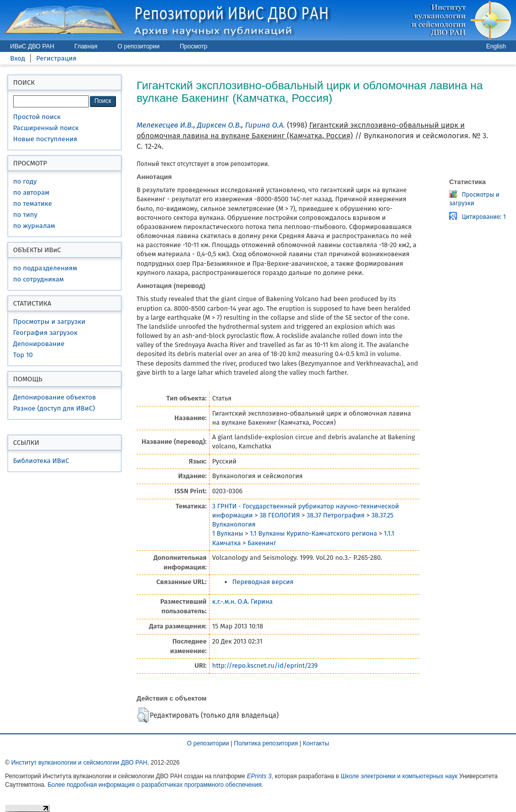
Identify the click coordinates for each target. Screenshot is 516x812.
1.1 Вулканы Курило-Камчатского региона (313, 533)
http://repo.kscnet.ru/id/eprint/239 (265, 665)
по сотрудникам (39, 279)
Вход (18, 58)
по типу (25, 215)
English (496, 46)
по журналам (34, 226)
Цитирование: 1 (483, 217)
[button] (143, 715)
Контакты (316, 743)
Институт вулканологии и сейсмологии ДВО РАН (79, 763)
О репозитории (138, 46)
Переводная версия (263, 582)
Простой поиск (37, 117)
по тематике (33, 204)
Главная (86, 46)
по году (25, 181)
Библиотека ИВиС (41, 461)
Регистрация (56, 58)
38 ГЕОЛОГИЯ (280, 515)
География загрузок (45, 333)
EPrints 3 (259, 776)
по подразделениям (45, 268)
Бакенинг (262, 543)
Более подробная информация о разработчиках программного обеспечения (154, 785)
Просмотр (194, 46)
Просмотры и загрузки (49, 322)
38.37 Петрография (335, 515)
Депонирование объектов (54, 397)
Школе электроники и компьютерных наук (399, 776)
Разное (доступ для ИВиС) (54, 408)
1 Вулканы (228, 533)
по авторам (31, 192)
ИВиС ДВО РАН (32, 46)
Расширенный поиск (46, 128)
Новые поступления (45, 139)
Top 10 (23, 355)
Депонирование (39, 344)
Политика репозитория (266, 743)
